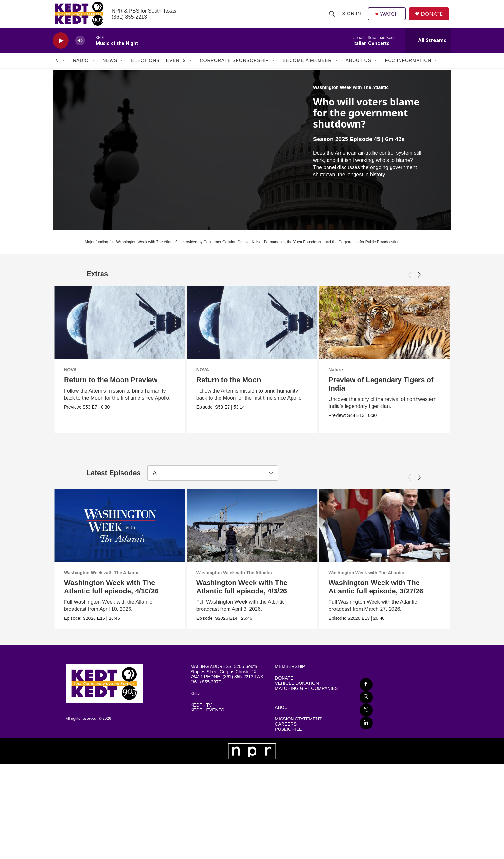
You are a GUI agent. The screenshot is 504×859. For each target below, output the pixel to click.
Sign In (352, 17)
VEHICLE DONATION (297, 772)
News (110, 67)
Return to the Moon (228, 386)
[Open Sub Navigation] (64, 67)
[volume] (80, 47)
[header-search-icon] (332, 17)
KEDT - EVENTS (207, 799)
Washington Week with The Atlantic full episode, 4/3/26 (243, 638)
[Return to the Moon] (252, 329)
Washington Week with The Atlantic (351, 94)
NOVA (70, 376)
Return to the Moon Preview (111, 386)
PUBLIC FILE (288, 818)
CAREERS (286, 813)
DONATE (433, 17)
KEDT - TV (201, 794)
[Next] (419, 281)
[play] (61, 47)
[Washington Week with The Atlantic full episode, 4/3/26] (253, 577)
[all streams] (428, 47)
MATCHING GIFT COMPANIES (306, 777)
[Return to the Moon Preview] (120, 329)
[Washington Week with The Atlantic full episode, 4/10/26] (120, 577)
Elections (145, 67)
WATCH (387, 17)
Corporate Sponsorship (234, 67)
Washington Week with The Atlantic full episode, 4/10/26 (111, 638)
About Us (359, 67)
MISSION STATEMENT (298, 807)
